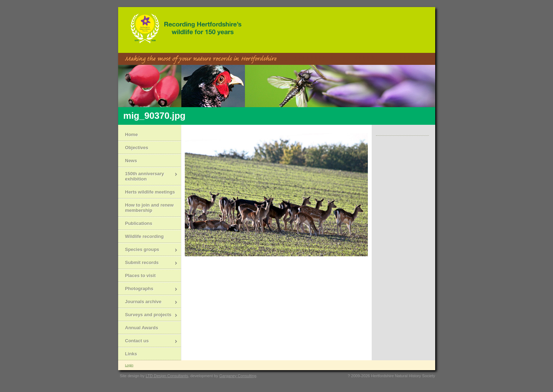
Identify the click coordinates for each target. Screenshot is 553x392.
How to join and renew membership (150, 208)
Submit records (148, 263)
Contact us (148, 341)
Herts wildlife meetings (150, 192)
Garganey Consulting (238, 376)
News (131, 161)
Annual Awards (142, 328)
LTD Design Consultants (167, 376)
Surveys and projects (148, 315)
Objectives (137, 148)
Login (129, 365)
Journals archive (148, 302)
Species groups (148, 250)
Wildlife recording (145, 236)
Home (132, 134)
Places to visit (141, 275)
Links (131, 354)
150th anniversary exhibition (148, 176)
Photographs (148, 289)
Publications (139, 223)
